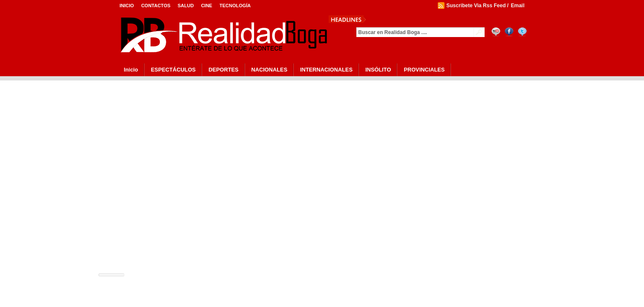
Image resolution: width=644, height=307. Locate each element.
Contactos (156, 6)
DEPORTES (223, 70)
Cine (207, 6)
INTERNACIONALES (326, 70)
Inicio (127, 6)
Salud (186, 6)
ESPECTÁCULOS (173, 70)
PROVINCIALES (424, 70)
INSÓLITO (378, 70)
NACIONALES (270, 70)
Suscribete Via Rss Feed (476, 6)
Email (517, 6)
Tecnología (235, 6)
